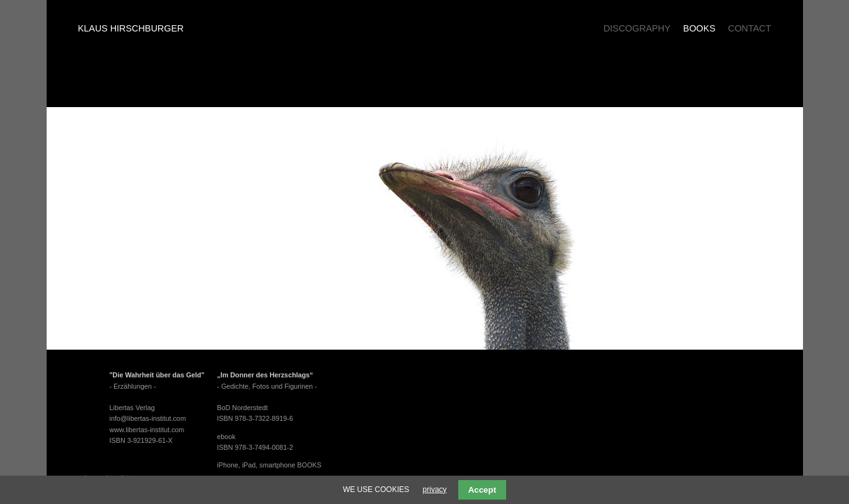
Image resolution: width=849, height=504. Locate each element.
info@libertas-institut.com (148, 418)
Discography (637, 28)
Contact (749, 28)
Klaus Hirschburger (131, 28)
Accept (482, 490)
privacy (435, 490)
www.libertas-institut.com (147, 430)
